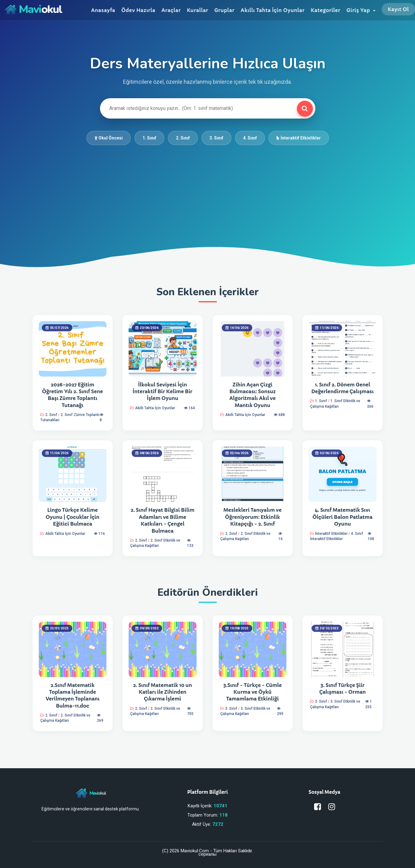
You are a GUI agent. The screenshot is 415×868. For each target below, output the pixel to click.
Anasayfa (103, 10)
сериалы (207, 854)
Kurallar (197, 10)
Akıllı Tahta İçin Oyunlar (273, 10)
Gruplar (224, 10)
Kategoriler (325, 10)
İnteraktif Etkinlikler (299, 138)
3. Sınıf (216, 138)
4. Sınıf (250, 138)
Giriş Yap (361, 10)
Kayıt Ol (398, 9)
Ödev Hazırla (138, 10)
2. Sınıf (183, 138)
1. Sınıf (149, 138)
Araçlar (171, 10)
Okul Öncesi (109, 138)
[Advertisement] (208, 191)
